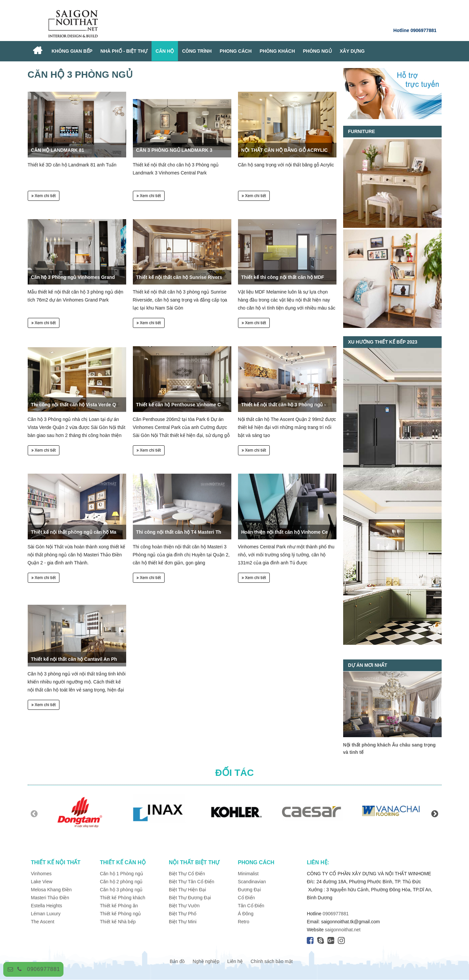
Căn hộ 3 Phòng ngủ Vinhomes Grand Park (79, 277)
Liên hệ (235, 961)
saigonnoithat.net (343, 930)
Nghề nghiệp (206, 961)
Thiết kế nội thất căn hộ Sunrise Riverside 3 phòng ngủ (197, 277)
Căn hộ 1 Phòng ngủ (122, 874)
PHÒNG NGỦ (317, 51)
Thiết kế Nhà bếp (118, 922)
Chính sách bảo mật (272, 961)
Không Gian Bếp (72, 51)
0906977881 (44, 969)
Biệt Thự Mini (183, 922)
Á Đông (246, 914)
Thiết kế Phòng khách (123, 898)
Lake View (42, 882)
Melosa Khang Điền (51, 890)
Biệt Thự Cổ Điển (187, 874)
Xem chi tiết (44, 196)
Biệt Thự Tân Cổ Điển (192, 882)
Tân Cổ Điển (251, 906)
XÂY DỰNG (352, 51)
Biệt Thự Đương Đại (190, 898)
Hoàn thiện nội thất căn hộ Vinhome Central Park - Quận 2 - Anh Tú (315, 532)
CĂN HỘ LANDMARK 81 (58, 150)
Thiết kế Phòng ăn (119, 906)
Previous (34, 814)
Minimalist (248, 874)
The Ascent (43, 922)
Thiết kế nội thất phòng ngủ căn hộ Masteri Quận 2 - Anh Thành (101, 532)
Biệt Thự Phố (183, 914)
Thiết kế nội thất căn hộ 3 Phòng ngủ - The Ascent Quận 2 (305, 405)
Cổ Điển (246, 898)
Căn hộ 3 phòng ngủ (121, 890)
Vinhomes (42, 874)
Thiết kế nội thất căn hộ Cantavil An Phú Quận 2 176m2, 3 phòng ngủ (107, 659)
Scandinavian (252, 882)
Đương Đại (249, 890)
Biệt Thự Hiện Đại (187, 890)
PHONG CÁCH (236, 51)
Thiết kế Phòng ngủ (120, 914)
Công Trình (197, 51)
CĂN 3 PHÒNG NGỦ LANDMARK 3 (174, 150)
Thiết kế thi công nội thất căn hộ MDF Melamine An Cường (306, 277)
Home (38, 51)
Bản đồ (177, 961)
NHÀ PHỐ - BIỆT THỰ (124, 51)
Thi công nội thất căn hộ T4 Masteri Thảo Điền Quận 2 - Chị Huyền (210, 532)
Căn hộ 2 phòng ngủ (121, 882)
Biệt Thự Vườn (184, 906)
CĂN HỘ (165, 51)
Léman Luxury (46, 914)
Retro (243, 922)
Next (435, 814)
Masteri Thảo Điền (50, 898)
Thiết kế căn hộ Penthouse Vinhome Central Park (191, 405)
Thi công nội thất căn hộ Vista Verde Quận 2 (80, 405)
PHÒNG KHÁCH (277, 51)
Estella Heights (47, 906)
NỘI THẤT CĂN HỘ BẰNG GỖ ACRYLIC (285, 150)
